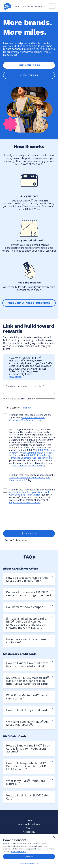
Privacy (29, 828)
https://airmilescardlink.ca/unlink (28, 466)
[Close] (54, 837)
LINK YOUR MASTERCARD (23, 7)
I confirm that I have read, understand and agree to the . (27, 418)
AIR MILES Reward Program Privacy (27, 478)
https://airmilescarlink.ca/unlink (25, 502)
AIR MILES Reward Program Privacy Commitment (32, 451)
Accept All (29, 857)
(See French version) (31, 420)
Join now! (27, 408)
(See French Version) (31, 495)
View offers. (15, 377)
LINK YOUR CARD (29, 65)
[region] (29, 851)
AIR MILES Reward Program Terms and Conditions (32, 456)
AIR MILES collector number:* (20, 399)
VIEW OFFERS (29, 75)
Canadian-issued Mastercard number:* (25, 386)
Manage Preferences (28, 864)
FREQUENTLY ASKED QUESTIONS (29, 303)
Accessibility (29, 832)
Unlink (29, 820)
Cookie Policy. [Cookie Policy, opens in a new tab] (19, 852)
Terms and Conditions (29, 824)
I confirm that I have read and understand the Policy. (29, 478)
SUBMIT (29, 534)
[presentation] (27, 518)
